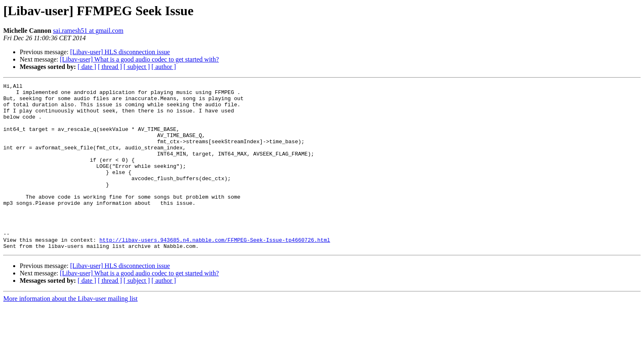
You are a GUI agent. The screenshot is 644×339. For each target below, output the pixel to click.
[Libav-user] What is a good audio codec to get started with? (139, 59)
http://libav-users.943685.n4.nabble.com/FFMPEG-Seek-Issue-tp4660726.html (215, 272)
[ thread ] (110, 67)
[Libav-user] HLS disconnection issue (120, 52)
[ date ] (87, 67)
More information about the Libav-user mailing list (70, 332)
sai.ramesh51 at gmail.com (88, 31)
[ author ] (164, 67)
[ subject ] (137, 67)
